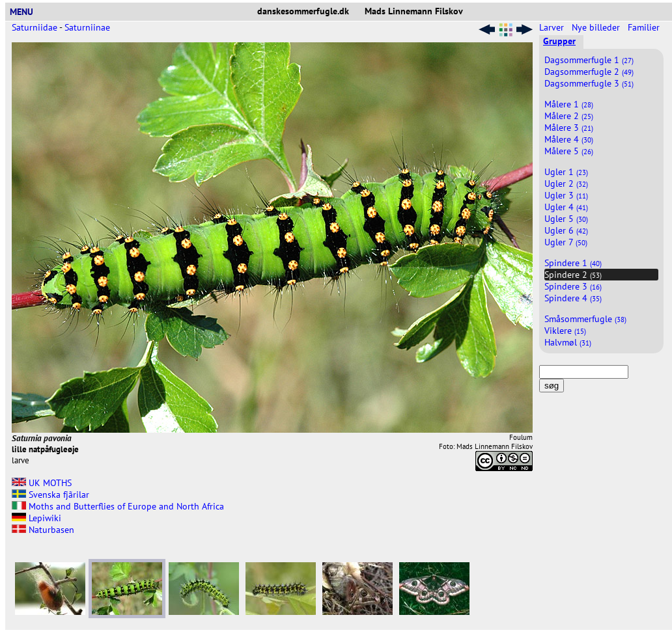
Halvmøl (568, 342)
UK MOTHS (42, 483)
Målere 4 (569, 139)
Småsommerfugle (585, 319)
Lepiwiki (36, 518)
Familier (645, 27)
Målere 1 (569, 104)
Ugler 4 (566, 207)
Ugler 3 (566, 195)
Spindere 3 (573, 286)
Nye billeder (597, 27)
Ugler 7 (566, 242)
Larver (553, 27)
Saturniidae (35, 27)
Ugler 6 (566, 230)
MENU (27, 12)
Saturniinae (87, 27)
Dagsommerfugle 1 (589, 60)
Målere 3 (569, 128)
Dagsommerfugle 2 (589, 72)
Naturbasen (43, 530)
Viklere (565, 331)
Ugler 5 (566, 219)
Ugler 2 (566, 184)
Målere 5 (569, 151)
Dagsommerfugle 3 (589, 83)
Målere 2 (569, 116)
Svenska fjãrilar (50, 495)
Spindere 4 (573, 298)
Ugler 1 (566, 172)
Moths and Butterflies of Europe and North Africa (118, 506)
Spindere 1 (573, 263)
